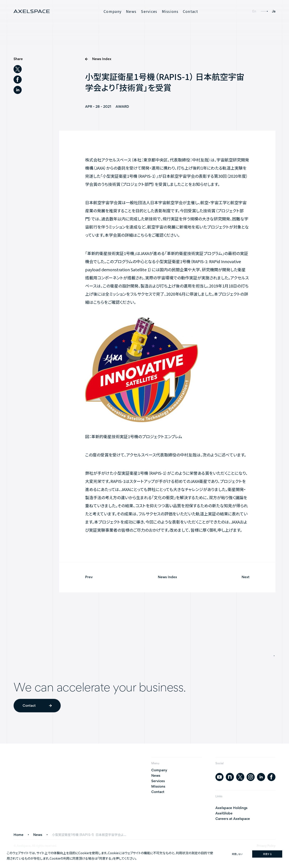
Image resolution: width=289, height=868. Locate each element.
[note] (230, 777)
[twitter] (18, 69)
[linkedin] (18, 90)
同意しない (237, 854)
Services (149, 11)
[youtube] (219, 777)
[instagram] (251, 777)
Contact (191, 11)
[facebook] (18, 80)
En (254, 11)
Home (19, 835)
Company (113, 11)
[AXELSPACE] (32, 11)
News (131, 11)
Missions (170, 11)
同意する (267, 854)
